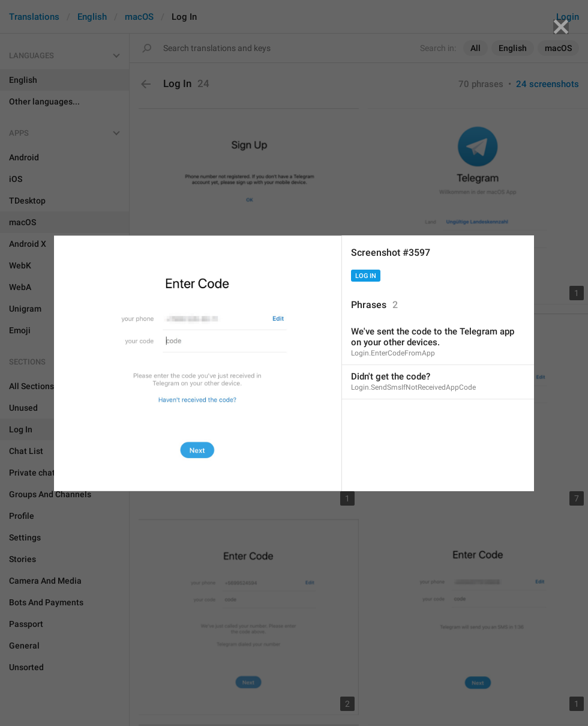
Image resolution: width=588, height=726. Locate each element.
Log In (366, 276)
